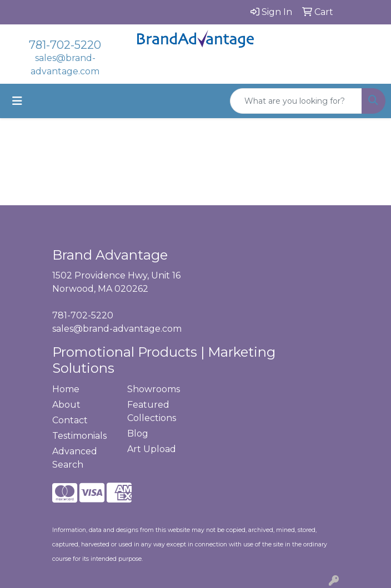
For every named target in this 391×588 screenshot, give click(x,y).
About (66, 405)
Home (66, 389)
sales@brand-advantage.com (117, 329)
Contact (70, 420)
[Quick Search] (296, 101)
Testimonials (79, 436)
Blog (138, 434)
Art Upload (152, 449)
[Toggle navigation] (17, 101)
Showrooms (154, 389)
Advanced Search (75, 458)
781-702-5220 (65, 45)
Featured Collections (152, 411)
